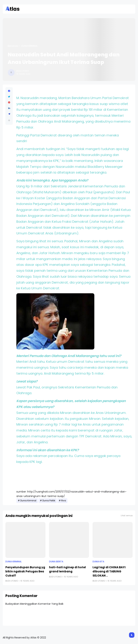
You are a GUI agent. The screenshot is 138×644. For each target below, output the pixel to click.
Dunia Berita (56, 562)
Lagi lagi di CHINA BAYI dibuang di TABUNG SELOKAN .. (109, 571)
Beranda (13, 46)
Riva (64, 501)
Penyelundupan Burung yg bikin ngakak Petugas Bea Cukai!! (25, 571)
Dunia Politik (49, 501)
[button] (9, 120)
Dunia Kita (98, 562)
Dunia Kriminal (29, 46)
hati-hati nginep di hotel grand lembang (67, 569)
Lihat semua (127, 516)
